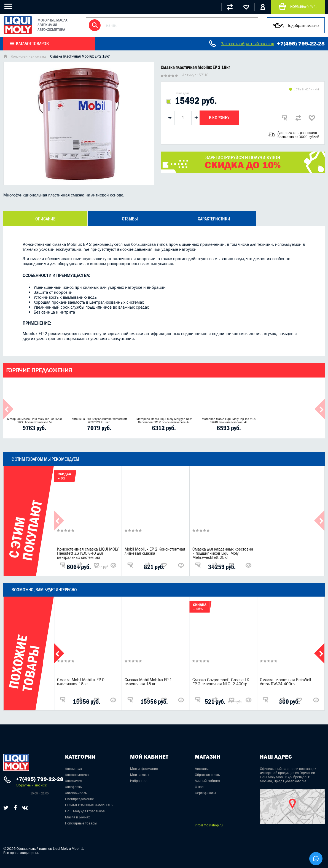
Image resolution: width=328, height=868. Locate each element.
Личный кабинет (208, 781)
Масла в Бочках (77, 817)
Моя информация (144, 769)
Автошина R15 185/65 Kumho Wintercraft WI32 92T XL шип (99, 420)
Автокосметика (77, 775)
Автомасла (73, 769)
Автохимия (74, 781)
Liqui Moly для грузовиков (85, 811)
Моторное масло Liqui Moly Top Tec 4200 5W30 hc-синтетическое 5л (34, 420)
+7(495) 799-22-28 (301, 44)
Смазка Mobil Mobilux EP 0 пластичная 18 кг (81, 682)
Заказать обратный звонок (248, 44)
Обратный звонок (31, 785)
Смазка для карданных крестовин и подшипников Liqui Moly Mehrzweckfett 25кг (223, 553)
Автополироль (76, 793)
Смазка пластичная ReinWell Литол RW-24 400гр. (285, 682)
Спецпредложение (80, 799)
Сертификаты (205, 793)
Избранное (139, 781)
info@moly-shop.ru (209, 825)
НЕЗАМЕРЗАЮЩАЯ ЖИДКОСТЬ (89, 805)
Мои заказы (140, 775)
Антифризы (74, 787)
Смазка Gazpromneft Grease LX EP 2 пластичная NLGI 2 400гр (221, 682)
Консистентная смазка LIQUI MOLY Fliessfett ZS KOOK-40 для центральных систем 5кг (88, 553)
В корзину (219, 118)
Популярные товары (81, 823)
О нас (199, 787)
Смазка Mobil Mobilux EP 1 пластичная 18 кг (148, 682)
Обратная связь (207, 775)
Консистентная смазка (29, 56)
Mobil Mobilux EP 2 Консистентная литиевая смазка (155, 551)
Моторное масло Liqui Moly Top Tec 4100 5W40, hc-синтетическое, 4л (229, 420)
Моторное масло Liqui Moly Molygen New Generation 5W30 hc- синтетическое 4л (164, 420)
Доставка (202, 769)
